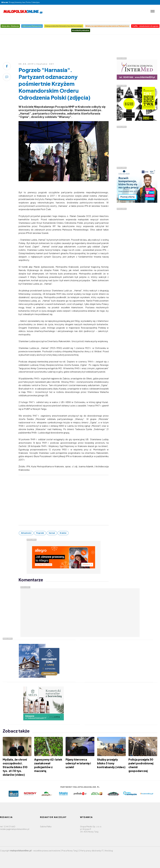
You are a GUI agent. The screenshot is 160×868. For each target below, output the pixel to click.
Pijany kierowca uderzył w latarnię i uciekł (78, 763)
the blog (109, 850)
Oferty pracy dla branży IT (91, 850)
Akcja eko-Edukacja (10, 26)
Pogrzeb (40, 533)
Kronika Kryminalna (81, 30)
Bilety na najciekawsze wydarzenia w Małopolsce (107, 26)
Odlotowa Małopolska (32, 26)
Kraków (63, 533)
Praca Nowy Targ (70, 850)
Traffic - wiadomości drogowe (145, 26)
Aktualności (26, 533)
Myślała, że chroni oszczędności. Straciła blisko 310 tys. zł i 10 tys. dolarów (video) (15, 767)
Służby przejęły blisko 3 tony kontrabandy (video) (111, 763)
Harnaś (52, 533)
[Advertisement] (80, 47)
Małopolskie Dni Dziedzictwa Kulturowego (64, 26)
